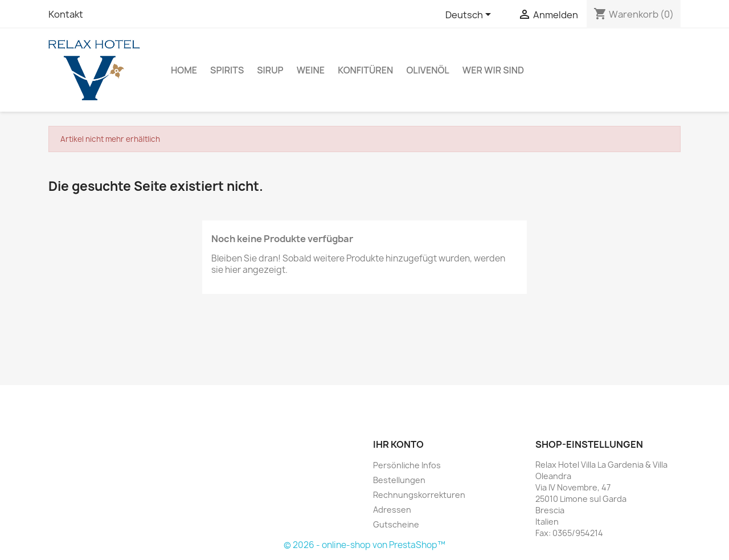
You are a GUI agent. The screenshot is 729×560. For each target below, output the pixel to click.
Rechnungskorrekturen (419, 495)
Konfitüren (365, 70)
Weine (311, 70)
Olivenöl (427, 70)
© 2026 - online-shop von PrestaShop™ (364, 545)
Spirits (227, 70)
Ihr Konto (398, 444)
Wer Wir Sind (493, 70)
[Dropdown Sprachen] (470, 15)
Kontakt (66, 14)
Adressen (392, 510)
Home (184, 70)
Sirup (270, 70)
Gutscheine (396, 524)
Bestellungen (399, 480)
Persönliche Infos (407, 465)
